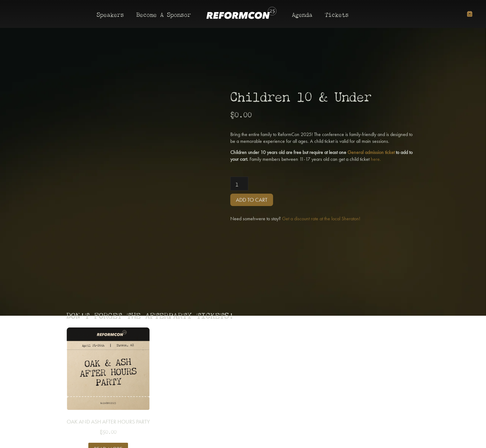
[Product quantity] (239, 184)
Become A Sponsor (164, 14)
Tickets (337, 14)
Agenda (302, 14)
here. (376, 159)
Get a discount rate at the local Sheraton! (321, 219)
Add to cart (252, 200)
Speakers (110, 14)
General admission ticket (371, 152)
